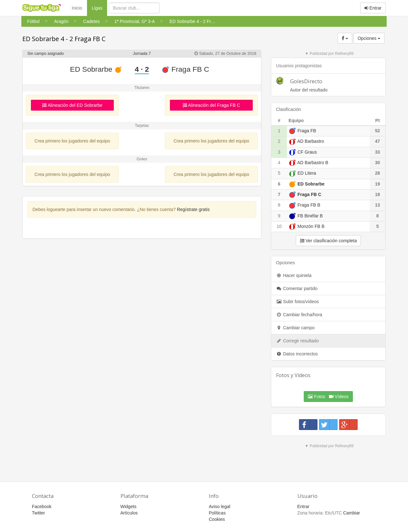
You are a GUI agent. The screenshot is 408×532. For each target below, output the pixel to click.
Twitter (38, 513)
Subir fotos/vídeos (297, 302)
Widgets (129, 506)
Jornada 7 (142, 54)
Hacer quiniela (294, 275)
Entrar (373, 8)
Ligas (99, 7)
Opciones (369, 38)
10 (279, 226)
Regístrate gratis (193, 209)
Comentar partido (297, 288)
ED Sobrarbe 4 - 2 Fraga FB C (64, 39)
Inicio (77, 8)
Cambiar (351, 513)
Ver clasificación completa (328, 241)
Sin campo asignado (46, 54)
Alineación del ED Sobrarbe (72, 105)
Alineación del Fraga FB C (211, 105)
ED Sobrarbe (96, 69)
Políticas (217, 513)
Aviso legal (219, 506)
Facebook (42, 506)
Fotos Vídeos (328, 397)
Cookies (217, 519)
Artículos (129, 513)
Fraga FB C (185, 69)
